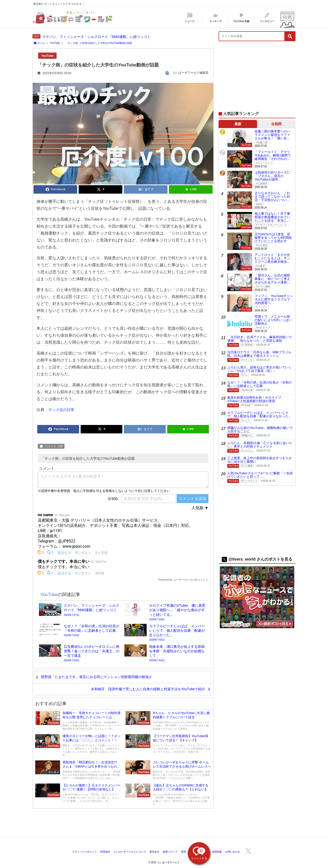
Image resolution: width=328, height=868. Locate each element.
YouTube (47, 56)
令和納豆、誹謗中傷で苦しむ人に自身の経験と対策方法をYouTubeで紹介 (148, 689)
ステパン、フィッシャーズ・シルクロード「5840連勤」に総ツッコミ (96, 37)
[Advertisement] (257, 79)
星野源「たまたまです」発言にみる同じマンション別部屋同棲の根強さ (97, 677)
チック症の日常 (61, 410)
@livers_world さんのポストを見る (257, 559)
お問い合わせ (233, 852)
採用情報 (217, 852)
